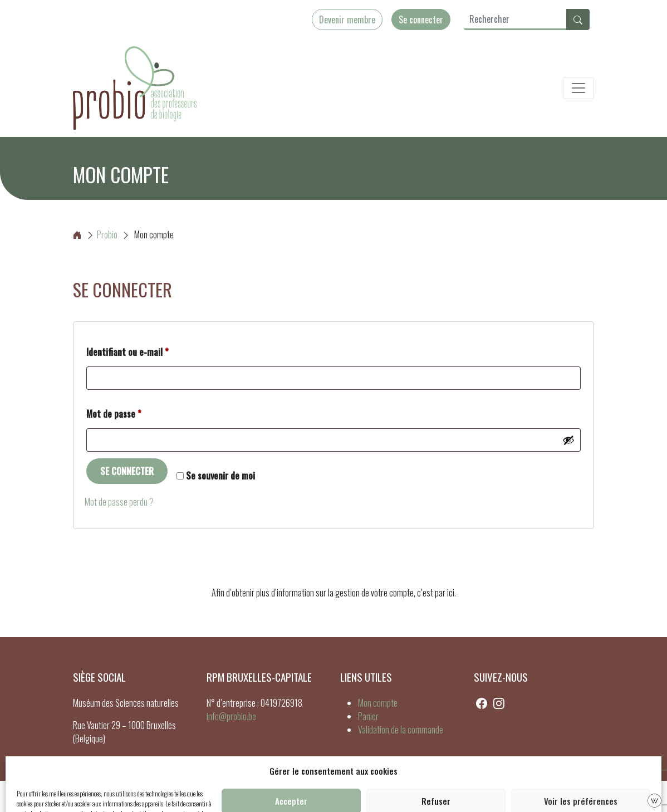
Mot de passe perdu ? (119, 502)
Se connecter (421, 19)
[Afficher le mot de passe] (568, 440)
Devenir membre (347, 19)
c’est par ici (436, 593)
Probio (95, 234)
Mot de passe (134, 413)
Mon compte (378, 703)
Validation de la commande (401, 730)
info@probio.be (231, 716)
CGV (374, 796)
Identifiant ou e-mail (148, 351)
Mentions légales (332, 796)
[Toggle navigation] (578, 88)
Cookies (285, 796)
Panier (368, 716)
